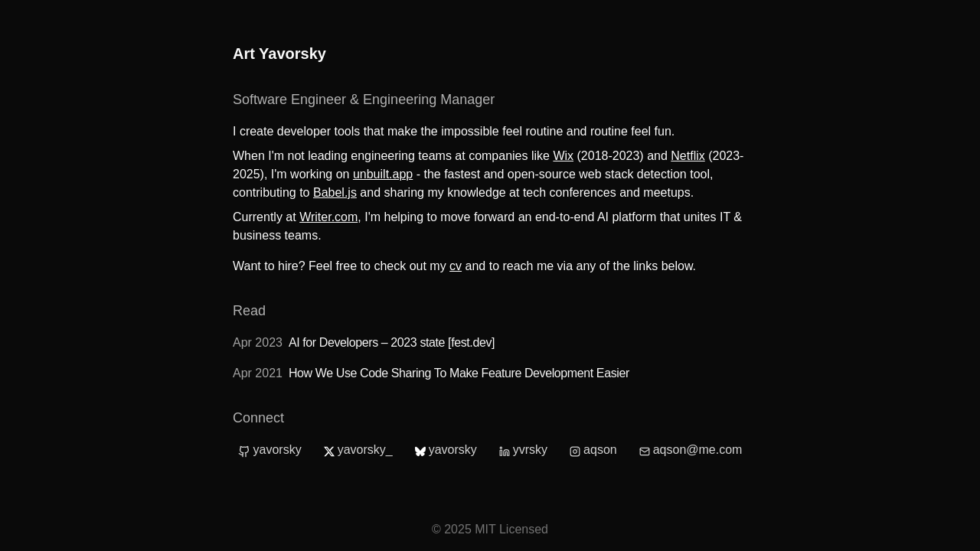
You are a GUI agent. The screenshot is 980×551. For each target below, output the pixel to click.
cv (456, 266)
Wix (563, 156)
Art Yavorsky (279, 54)
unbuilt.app (383, 174)
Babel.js (335, 192)
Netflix (688, 156)
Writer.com (328, 217)
